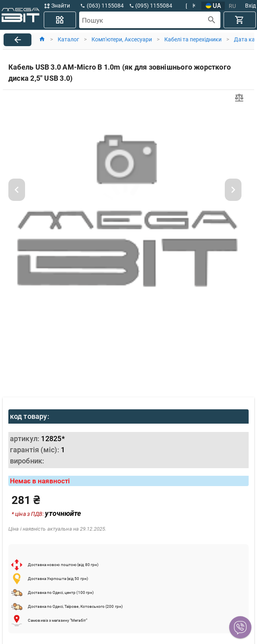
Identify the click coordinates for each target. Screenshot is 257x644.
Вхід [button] (250, 6)
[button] (240, 627)
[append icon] (212, 20)
